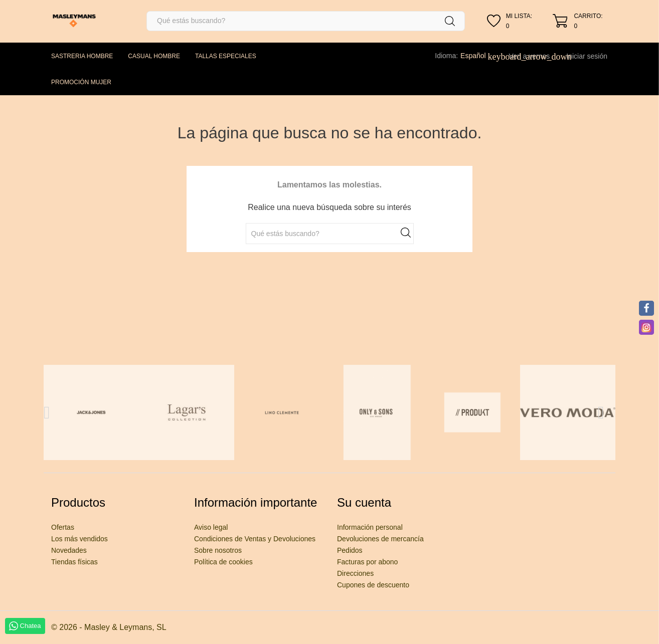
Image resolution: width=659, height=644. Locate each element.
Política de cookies (223, 562)
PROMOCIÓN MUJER (81, 82)
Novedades (69, 550)
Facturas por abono (367, 562)
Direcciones (355, 573)
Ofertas (63, 527)
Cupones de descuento (373, 585)
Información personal (370, 527)
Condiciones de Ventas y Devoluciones (255, 539)
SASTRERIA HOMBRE (82, 56)
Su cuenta (364, 502)
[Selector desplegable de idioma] (478, 56)
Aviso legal (211, 527)
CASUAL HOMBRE (154, 56)
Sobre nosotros (218, 550)
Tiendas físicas (74, 562)
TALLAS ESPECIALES (226, 56)
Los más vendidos (79, 539)
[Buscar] (306, 21)
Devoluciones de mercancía (380, 539)
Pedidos (350, 550)
